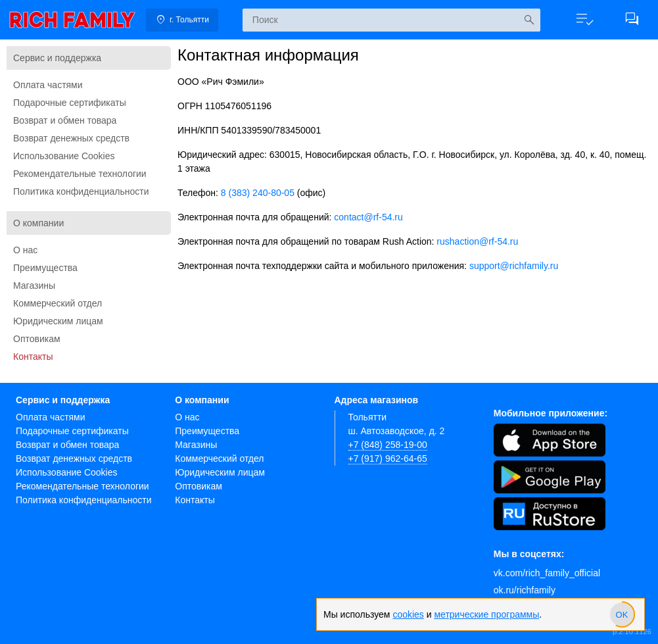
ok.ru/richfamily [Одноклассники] (525, 590)
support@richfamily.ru (514, 266)
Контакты (33, 357)
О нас (25, 250)
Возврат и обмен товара (65, 120)
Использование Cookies (64, 156)
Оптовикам (37, 339)
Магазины (34, 285)
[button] (584, 20)
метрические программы (486, 614)
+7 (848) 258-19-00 (388, 445)
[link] (72, 20)
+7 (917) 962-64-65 (388, 458)
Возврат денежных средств (71, 138)
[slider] (622, 614)
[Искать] (529, 20)
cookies (408, 614)
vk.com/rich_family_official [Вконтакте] (547, 573)
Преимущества (45, 268)
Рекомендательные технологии (80, 174)
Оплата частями (48, 85)
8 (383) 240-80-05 (258, 193)
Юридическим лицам (58, 321)
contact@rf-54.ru (368, 217)
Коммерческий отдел (58, 303)
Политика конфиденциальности (81, 191)
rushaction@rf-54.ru (477, 241)
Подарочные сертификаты (70, 103)
